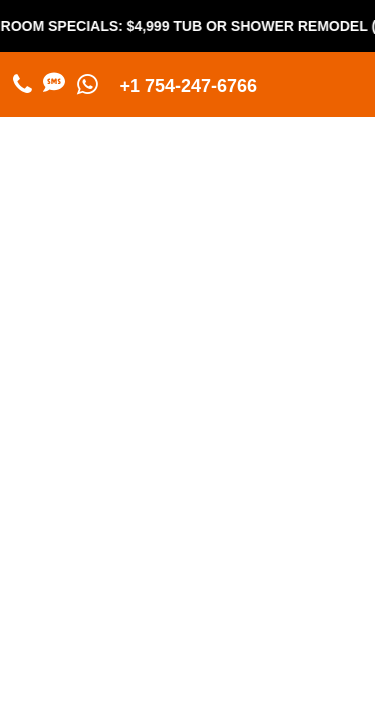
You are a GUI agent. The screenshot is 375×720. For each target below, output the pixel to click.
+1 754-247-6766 (189, 86)
